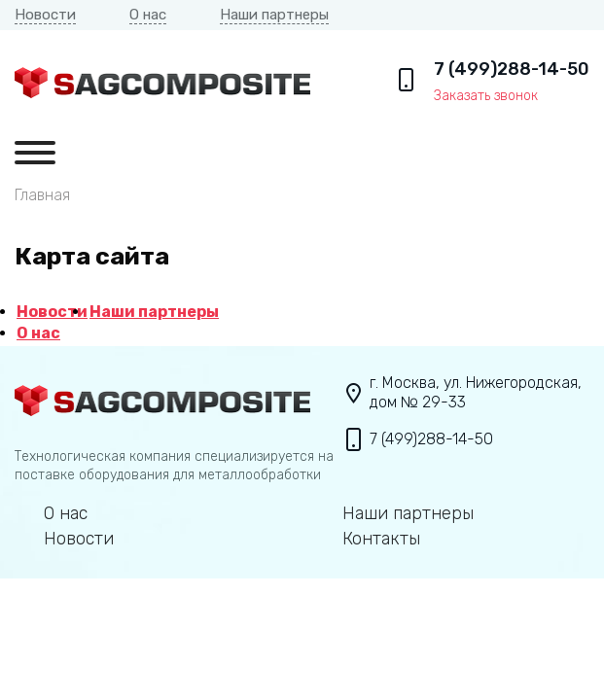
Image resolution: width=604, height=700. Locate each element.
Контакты (381, 539)
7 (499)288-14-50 (512, 70)
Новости (45, 15)
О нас (148, 15)
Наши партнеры (274, 15)
